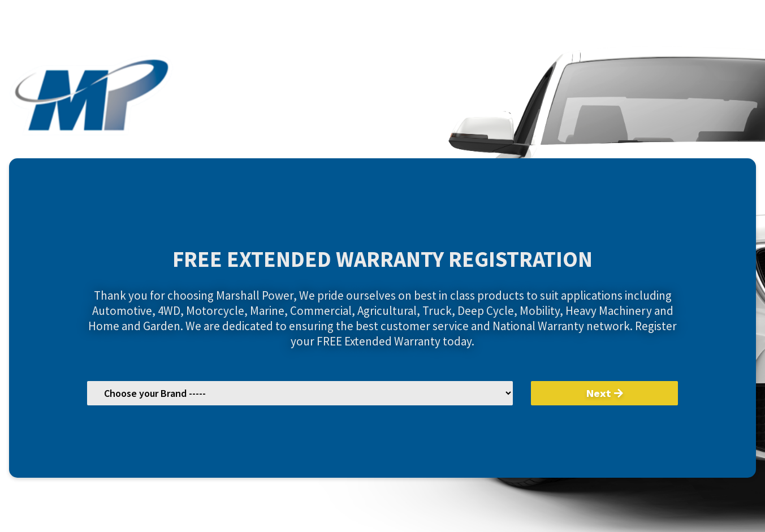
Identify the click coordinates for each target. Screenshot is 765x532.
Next (605, 393)
